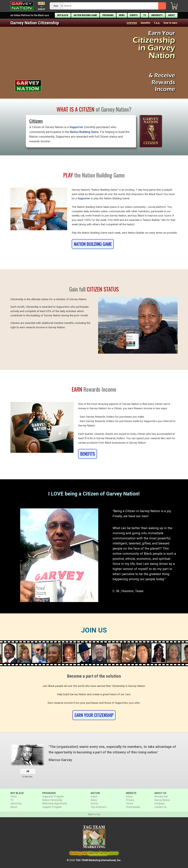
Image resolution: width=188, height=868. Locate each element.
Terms (129, 803)
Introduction (161, 797)
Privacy (130, 800)
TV (144, 15)
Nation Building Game (85, 15)
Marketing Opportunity (55, 803)
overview (132, 23)
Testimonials (133, 807)
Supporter (76, 127)
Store (14, 797)
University (157, 15)
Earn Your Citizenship (94, 715)
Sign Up (41, 9)
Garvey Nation (162, 800)
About (172, 15)
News (122, 15)
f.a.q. (157, 23)
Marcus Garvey (60, 760)
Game (94, 797)
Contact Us (160, 807)
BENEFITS (88, 454)
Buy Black (63, 15)
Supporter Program (53, 797)
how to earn (170, 23)
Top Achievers (99, 807)
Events (134, 15)
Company (159, 803)
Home (129, 797)
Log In (41, 3)
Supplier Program (52, 807)
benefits (145, 23)
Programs (108, 15)
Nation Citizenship (52, 800)
